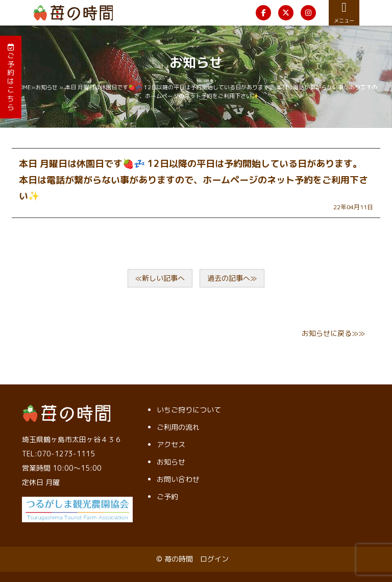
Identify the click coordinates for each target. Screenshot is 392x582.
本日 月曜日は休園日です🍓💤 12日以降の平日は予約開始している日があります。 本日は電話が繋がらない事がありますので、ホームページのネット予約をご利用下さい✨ (193, 180)
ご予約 (167, 496)
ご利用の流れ (178, 427)
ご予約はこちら (11, 78)
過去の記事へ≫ (232, 278)
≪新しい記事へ (160, 278)
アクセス (171, 444)
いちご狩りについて (189, 410)
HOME (23, 87)
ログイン (214, 559)
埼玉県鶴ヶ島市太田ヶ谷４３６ (72, 439)
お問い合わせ (178, 479)
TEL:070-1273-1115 (58, 454)
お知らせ (46, 87)
